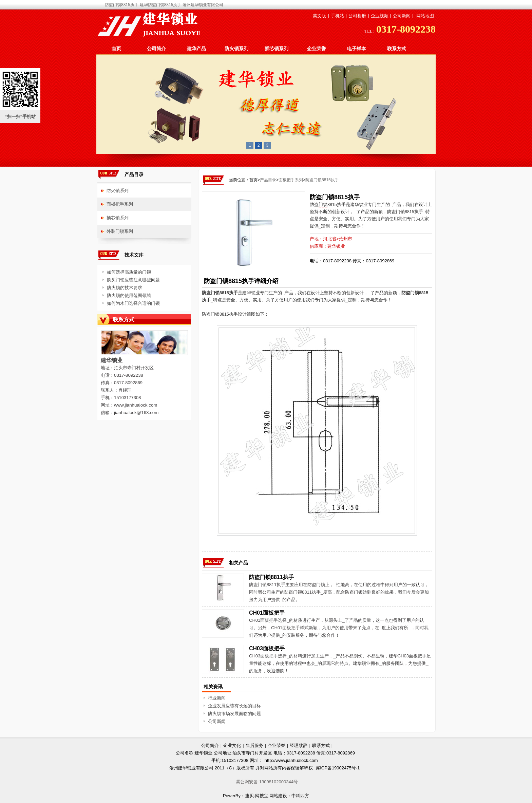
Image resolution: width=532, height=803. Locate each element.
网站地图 (425, 16)
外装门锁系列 (120, 231)
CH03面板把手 (267, 648)
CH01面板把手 (267, 613)
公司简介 (156, 49)
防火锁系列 (236, 49)
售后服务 (254, 745)
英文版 (319, 16)
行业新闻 (217, 698)
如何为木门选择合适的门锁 (133, 303)
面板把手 (269, 620)
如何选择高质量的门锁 (129, 272)
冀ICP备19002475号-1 (338, 768)
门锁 (323, 205)
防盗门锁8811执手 (271, 577)
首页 (116, 49)
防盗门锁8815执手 (322, 180)
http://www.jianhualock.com (291, 760)
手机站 (337, 16)
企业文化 (232, 745)
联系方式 (397, 49)
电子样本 (357, 49)
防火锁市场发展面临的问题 (234, 714)
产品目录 (268, 180)
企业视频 (380, 16)
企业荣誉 (317, 49)
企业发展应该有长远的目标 (234, 706)
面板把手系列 (291, 180)
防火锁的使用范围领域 (129, 295)
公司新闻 (402, 16)
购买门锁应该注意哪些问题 (133, 280)
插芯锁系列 (277, 49)
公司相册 (357, 16)
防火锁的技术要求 (125, 288)
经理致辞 (299, 745)
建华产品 (196, 49)
